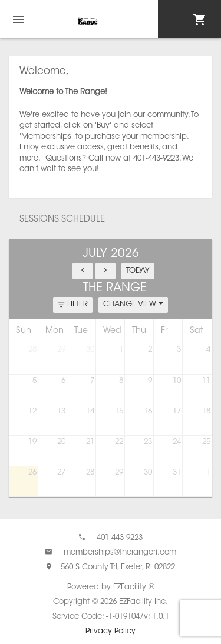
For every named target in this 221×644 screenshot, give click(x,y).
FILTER (73, 305)
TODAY (138, 271)
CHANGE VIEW (133, 304)
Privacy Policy (111, 631)
